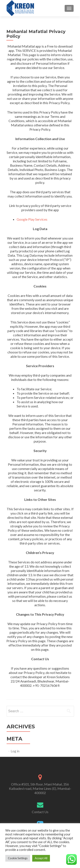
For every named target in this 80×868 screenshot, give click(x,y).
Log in (15, 751)
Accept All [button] (41, 858)
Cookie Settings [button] (18, 858)
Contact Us (40, 812)
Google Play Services (32, 219)
